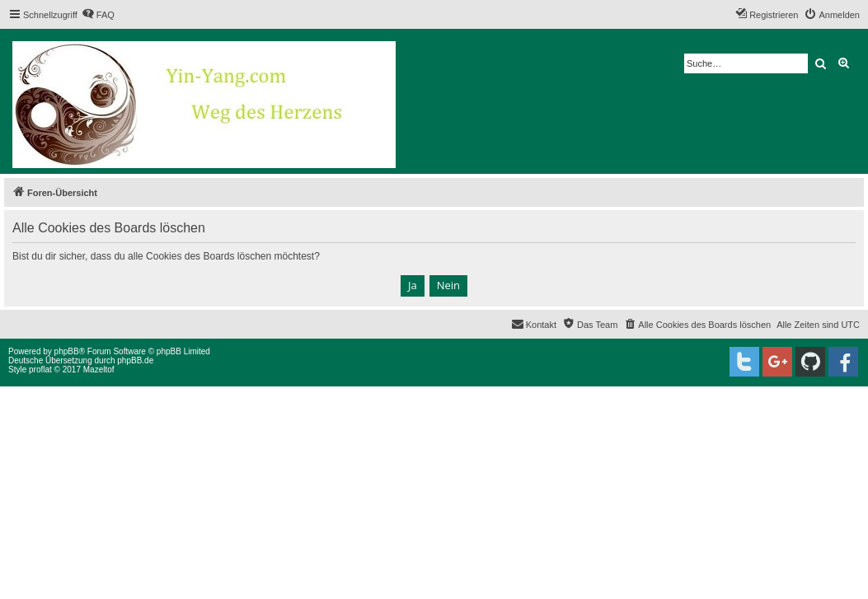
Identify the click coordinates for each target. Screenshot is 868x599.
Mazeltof (99, 370)
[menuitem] (98, 15)
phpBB (67, 351)
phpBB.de (135, 360)
